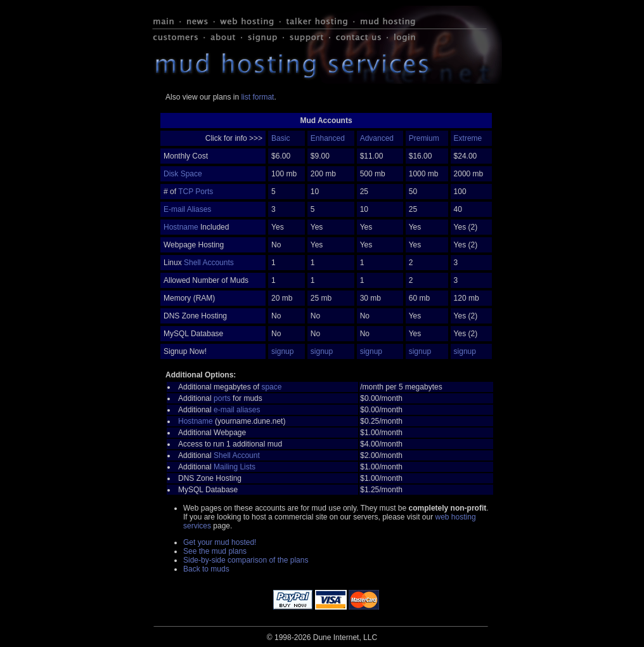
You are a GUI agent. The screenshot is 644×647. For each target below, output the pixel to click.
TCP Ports (196, 192)
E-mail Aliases (187, 209)
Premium (424, 138)
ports (222, 398)
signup (282, 351)
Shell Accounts (209, 263)
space (271, 387)
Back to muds (206, 569)
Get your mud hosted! (220, 542)
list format (257, 97)
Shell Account (237, 455)
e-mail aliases (237, 410)
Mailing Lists (235, 467)
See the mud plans (215, 551)
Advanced (377, 138)
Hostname (181, 227)
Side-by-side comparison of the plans (246, 560)
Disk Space (183, 174)
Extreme (468, 138)
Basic (280, 138)
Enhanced (328, 138)
